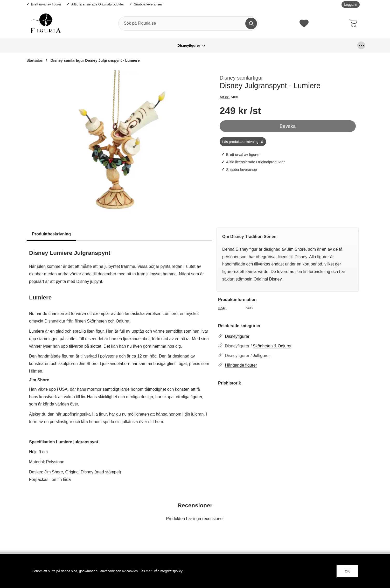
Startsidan (35, 60)
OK (347, 571)
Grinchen (154, 45)
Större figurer (256, 45)
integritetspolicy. (172, 571)
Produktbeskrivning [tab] (51, 234)
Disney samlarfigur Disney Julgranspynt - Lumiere (95, 60)
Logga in (351, 5)
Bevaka (288, 126)
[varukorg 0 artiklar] (354, 23)
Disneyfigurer (124, 45)
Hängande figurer (186, 45)
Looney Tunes (223, 45)
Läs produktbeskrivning (240, 142)
